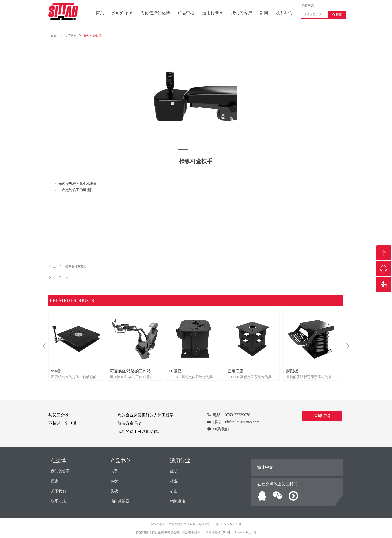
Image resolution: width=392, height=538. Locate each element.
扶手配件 (70, 36)
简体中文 (308, 5)
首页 (54, 36)
